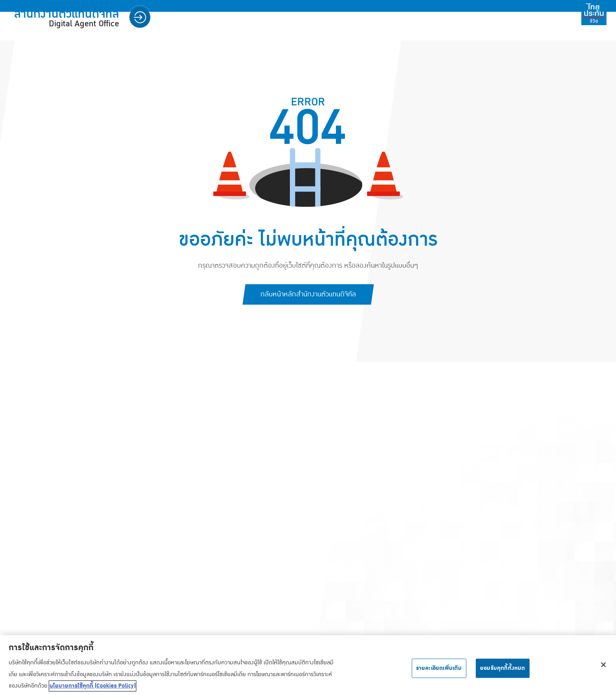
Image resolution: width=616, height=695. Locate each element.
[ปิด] (603, 667)
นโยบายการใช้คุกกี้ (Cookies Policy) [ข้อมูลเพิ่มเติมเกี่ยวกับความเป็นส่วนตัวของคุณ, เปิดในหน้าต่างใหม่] (93, 688)
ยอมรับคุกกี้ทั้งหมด (503, 670)
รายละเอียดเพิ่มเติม (439, 670)
